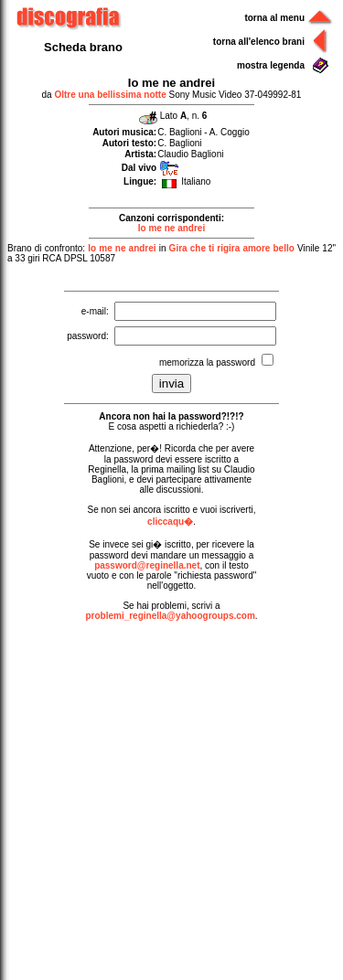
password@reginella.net (147, 565)
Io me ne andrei (171, 228)
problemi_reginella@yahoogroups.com (170, 616)
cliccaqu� (170, 522)
